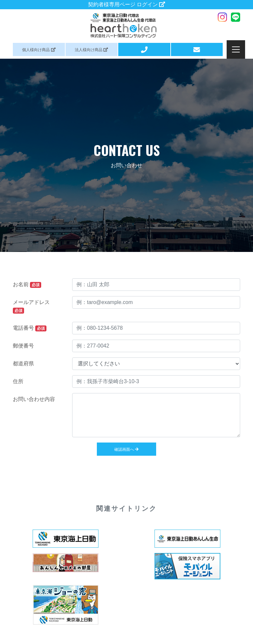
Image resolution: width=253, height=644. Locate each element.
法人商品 (91, 50)
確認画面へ (126, 449)
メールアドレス (31, 307)
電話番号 (30, 328)
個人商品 (39, 50)
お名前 (27, 285)
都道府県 (23, 364)
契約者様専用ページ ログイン (127, 4)
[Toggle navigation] (236, 49)
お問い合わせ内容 (34, 399)
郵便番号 (23, 346)
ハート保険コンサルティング (126, 25)
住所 (18, 381)
